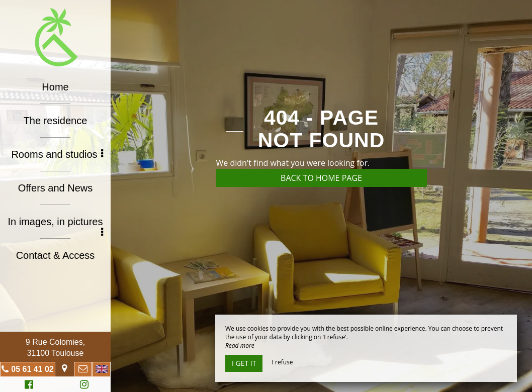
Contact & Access (56, 255)
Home (55, 87)
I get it (244, 363)
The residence (56, 121)
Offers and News (56, 188)
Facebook (27, 386)
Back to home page (321, 178)
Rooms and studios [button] (57, 154)
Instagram (82, 386)
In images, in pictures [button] (56, 225)
